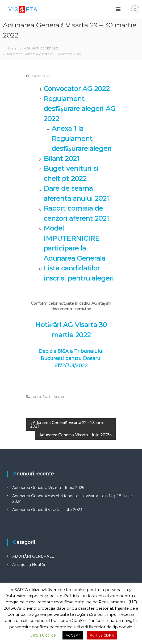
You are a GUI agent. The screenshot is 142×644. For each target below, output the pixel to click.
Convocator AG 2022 (77, 89)
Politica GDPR (102, 635)
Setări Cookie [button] (43, 635)
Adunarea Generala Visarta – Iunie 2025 (48, 488)
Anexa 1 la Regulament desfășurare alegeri (82, 138)
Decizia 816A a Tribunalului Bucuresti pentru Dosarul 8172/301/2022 (71, 358)
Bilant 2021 (61, 158)
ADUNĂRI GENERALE (41, 48)
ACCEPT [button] (73, 635)
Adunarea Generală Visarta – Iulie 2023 (47, 510)
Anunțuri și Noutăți (29, 564)
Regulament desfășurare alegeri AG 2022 (80, 109)
